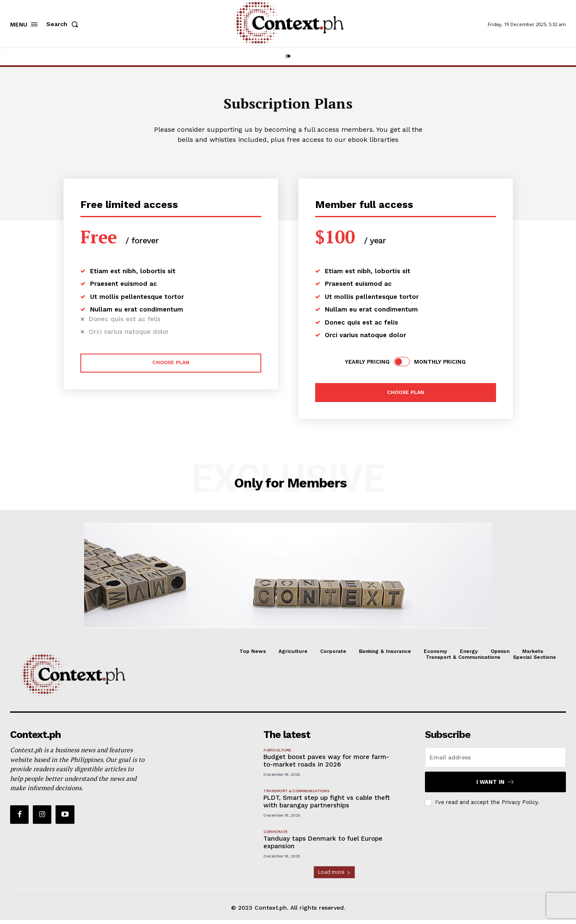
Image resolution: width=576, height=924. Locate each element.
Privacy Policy (520, 806)
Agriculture (277, 754)
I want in (495, 786)
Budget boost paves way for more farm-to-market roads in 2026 (326, 765)
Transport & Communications (296, 795)
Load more (334, 876)
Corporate (276, 836)
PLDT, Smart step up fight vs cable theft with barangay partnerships (327, 806)
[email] (495, 762)
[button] (64, 24)
